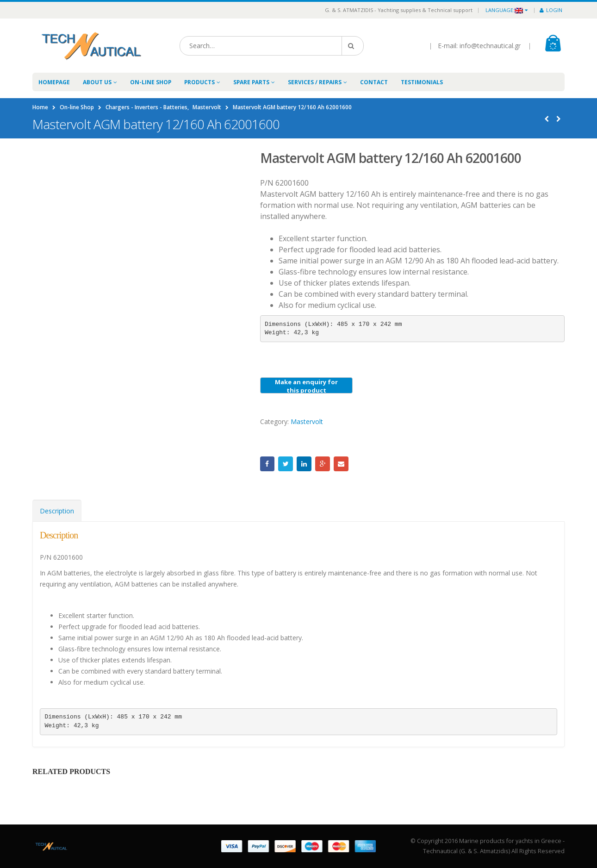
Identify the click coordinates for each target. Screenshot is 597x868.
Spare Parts (251, 82)
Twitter (286, 464)
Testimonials (422, 82)
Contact (374, 82)
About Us (97, 82)
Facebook (267, 464)
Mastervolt (307, 422)
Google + (323, 464)
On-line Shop (151, 82)
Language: (504, 10)
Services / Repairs (315, 82)
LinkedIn (304, 464)
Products (199, 82)
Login (551, 10)
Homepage (54, 82)
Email (341, 464)
